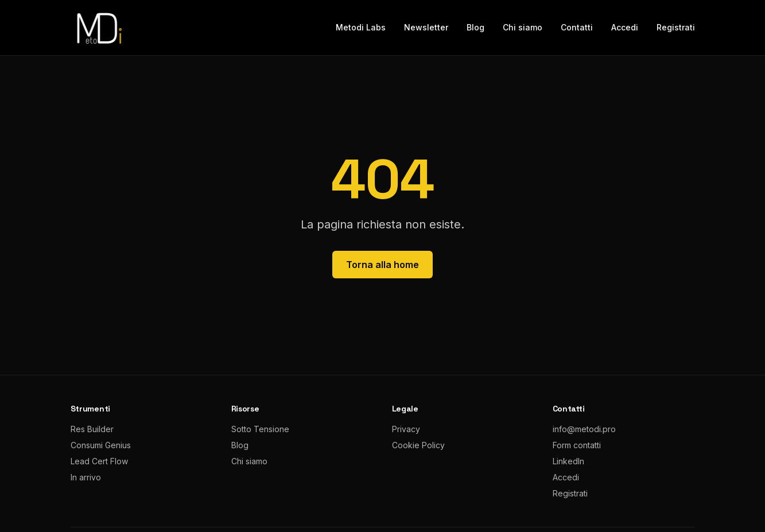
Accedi (625, 27)
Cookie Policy (418, 445)
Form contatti (577, 445)
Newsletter (426, 27)
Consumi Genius (101, 445)
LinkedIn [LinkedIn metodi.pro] (568, 461)
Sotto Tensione (260, 429)
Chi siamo (523, 27)
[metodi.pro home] (98, 28)
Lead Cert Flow (99, 461)
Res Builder (92, 429)
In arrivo (86, 477)
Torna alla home (382, 265)
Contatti (577, 27)
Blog (475, 27)
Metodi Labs (361, 27)
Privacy (406, 429)
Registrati (676, 27)
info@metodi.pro (584, 429)
